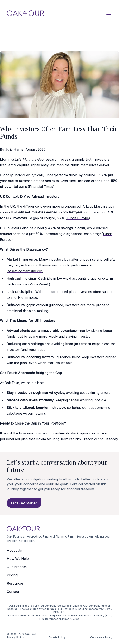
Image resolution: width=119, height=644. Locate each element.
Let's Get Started (24, 503)
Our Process (17, 567)
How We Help (18, 559)
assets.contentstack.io (25, 271)
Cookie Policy (57, 637)
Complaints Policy (101, 637)
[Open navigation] (109, 13)
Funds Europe (78, 218)
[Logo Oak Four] (25, 13)
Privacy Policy (15, 637)
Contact (13, 592)
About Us (14, 550)
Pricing (12, 575)
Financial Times (41, 187)
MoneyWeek (39, 284)
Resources (15, 583)
